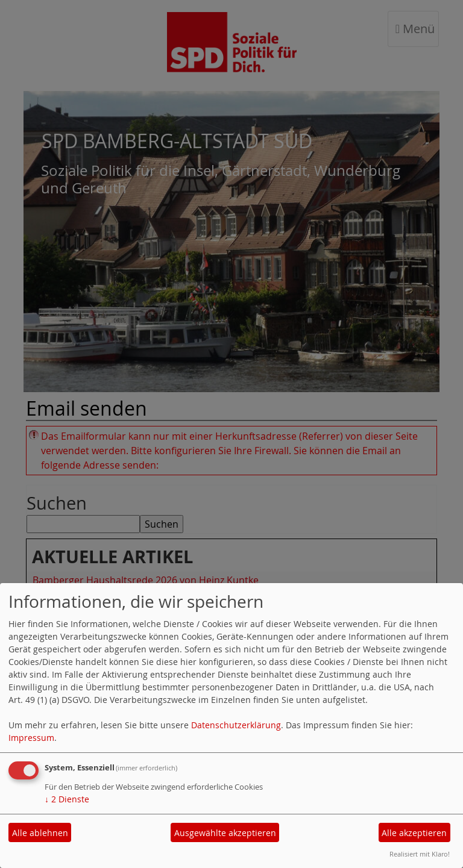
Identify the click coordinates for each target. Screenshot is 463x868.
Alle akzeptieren (414, 833)
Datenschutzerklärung (236, 725)
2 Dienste (67, 799)
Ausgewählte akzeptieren (225, 833)
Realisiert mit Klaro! (420, 854)
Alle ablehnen (40, 833)
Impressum (31, 738)
